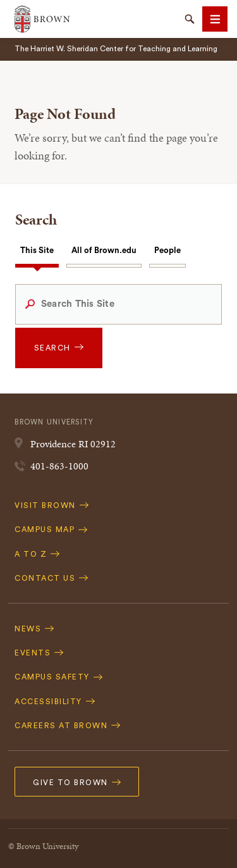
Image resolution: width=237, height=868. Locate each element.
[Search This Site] (118, 304)
